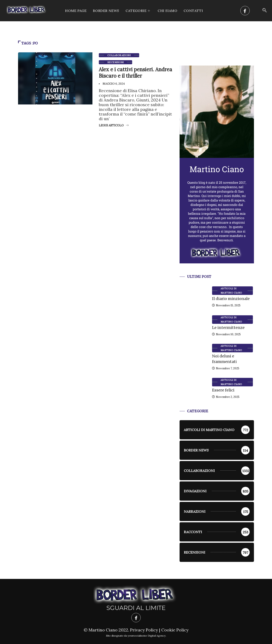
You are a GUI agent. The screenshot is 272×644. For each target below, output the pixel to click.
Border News (106, 11)
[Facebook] (245, 11)
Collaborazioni (119, 55)
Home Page (76, 11)
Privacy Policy (144, 630)
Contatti (193, 11)
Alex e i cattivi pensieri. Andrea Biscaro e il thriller (135, 73)
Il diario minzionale (231, 299)
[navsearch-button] (265, 11)
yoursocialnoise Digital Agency (147, 636)
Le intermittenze (228, 328)
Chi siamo (167, 11)
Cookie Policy (175, 630)
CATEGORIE (138, 11)
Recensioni (115, 62)
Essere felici (223, 390)
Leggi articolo (114, 125)
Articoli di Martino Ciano (231, 291)
